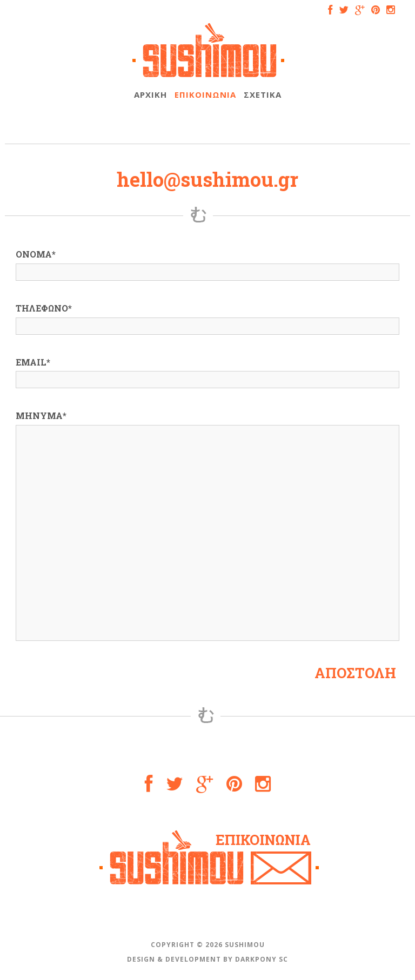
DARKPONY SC (262, 959)
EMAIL (33, 362)
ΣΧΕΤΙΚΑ (263, 94)
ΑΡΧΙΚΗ (150, 94)
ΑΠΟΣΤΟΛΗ (355, 673)
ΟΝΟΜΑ (36, 254)
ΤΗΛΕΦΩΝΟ (44, 308)
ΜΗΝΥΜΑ (41, 415)
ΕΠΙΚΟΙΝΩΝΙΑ (205, 94)
